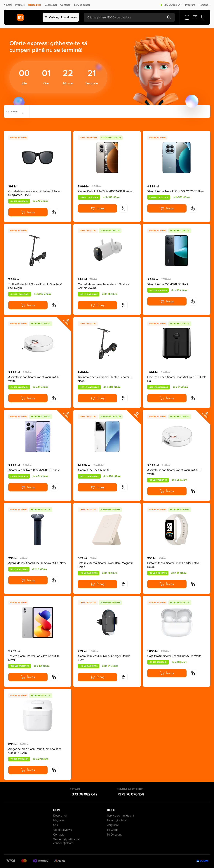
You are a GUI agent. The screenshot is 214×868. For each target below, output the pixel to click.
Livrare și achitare (118, 820)
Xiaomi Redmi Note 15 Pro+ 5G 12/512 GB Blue (175, 191)
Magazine (59, 820)
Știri (56, 825)
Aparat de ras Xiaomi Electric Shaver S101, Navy (37, 563)
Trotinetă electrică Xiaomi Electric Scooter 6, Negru (105, 379)
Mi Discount (114, 835)
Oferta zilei (34, 5)
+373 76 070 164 (131, 794)
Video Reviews (63, 830)
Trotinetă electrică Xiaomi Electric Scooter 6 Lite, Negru (35, 286)
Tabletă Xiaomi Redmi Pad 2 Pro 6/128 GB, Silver (34, 658)
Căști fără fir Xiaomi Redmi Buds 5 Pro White (174, 656)
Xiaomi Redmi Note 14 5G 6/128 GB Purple (34, 470)
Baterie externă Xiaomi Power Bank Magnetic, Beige (106, 565)
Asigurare (113, 825)
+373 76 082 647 (172, 5)
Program (190, 5)
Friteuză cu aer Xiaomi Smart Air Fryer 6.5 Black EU (176, 379)
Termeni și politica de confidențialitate (66, 841)
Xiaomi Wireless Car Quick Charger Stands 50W (104, 658)
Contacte (65, 5)
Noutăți (8, 5)
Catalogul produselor (61, 17)
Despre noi (51, 5)
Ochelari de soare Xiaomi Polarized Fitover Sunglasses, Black (34, 193)
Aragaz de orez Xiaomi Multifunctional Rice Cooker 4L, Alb (35, 751)
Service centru (82, 5)
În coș (28, 212)
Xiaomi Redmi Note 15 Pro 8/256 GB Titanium (106, 191)
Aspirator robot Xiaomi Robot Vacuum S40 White (34, 379)
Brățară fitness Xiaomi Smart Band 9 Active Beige (173, 565)
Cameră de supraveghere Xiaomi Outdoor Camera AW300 (103, 286)
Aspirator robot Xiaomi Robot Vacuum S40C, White (175, 472)
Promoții (20, 5)
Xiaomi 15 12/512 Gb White (94, 470)
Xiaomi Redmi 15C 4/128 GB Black (168, 284)
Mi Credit (113, 830)
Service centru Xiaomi (121, 816)
